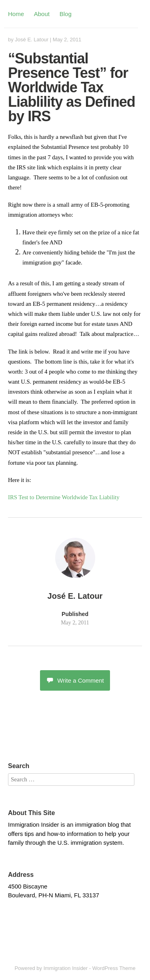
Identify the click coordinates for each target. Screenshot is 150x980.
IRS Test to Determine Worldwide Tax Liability (64, 497)
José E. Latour (32, 40)
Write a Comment (75, 680)
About (42, 14)
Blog (66, 14)
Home (16, 14)
